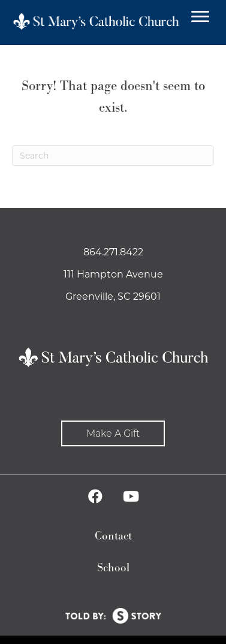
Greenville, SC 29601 (113, 296)
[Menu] (200, 17)
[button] (113, 433)
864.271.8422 (113, 252)
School (113, 568)
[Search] (113, 156)
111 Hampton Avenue (113, 274)
